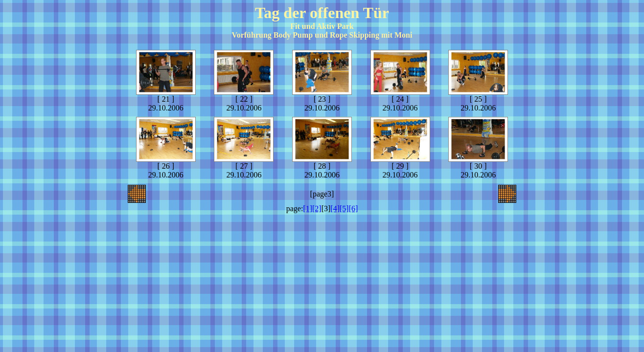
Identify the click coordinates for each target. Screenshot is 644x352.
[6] (354, 209)
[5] (344, 209)
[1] (308, 209)
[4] (335, 209)
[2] (317, 209)
